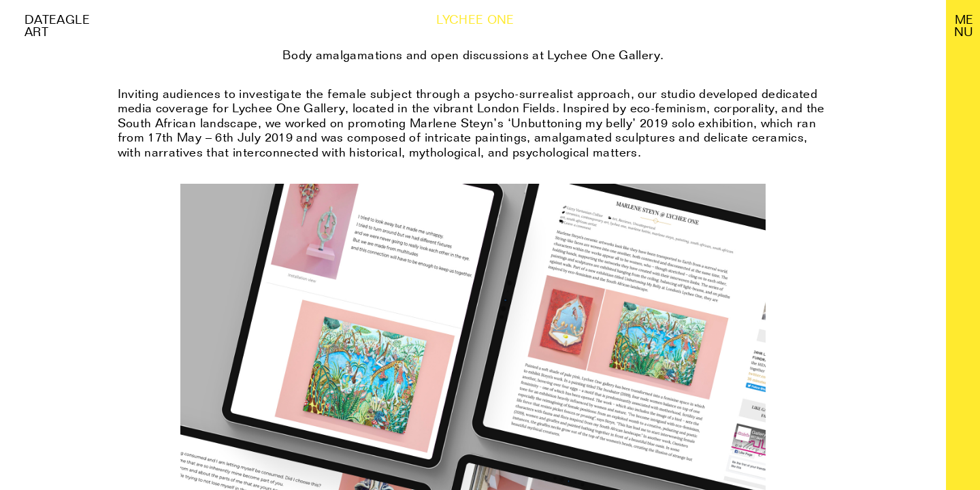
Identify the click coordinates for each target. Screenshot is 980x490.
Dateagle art (57, 26)
